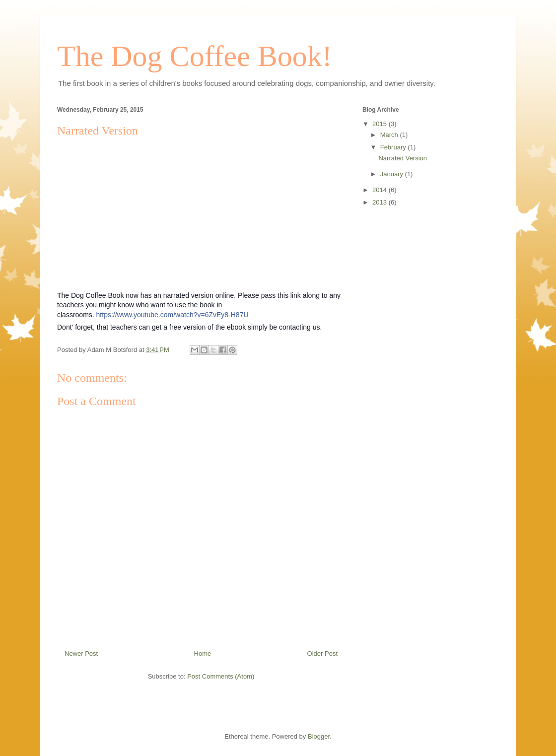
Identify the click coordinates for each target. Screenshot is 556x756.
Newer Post (81, 653)
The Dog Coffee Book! (195, 56)
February (394, 147)
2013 (381, 202)
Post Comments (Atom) (221, 676)
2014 (381, 190)
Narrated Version (403, 158)
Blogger (319, 736)
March (390, 135)
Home (203, 653)
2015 (381, 124)
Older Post (322, 653)
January (393, 174)
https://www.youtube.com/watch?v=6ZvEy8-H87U (173, 315)
